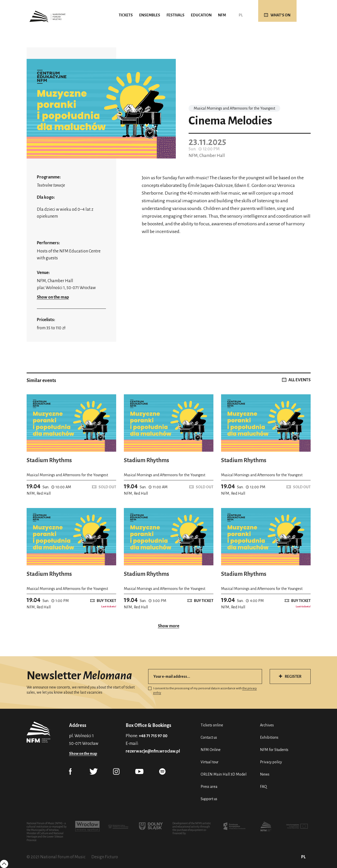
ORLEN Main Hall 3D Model (224, 774)
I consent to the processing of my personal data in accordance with (203, 691)
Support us (209, 799)
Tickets (126, 15)
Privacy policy (271, 762)
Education (201, 15)
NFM (222, 15)
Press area (209, 787)
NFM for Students (274, 750)
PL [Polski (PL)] (241, 15)
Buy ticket (106, 601)
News (265, 774)
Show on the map (53, 297)
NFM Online (211, 750)
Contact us (209, 737)
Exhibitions (269, 737)
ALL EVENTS (300, 380)
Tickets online (212, 725)
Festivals (176, 15)
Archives (267, 725)
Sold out (107, 487)
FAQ (263, 787)
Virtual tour (210, 762)
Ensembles (150, 15)
